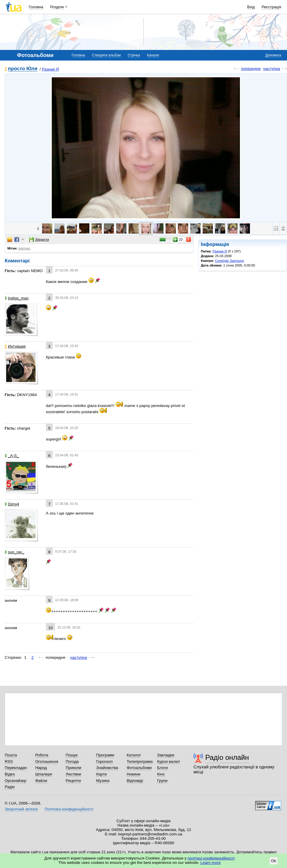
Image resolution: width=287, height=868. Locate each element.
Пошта (11, 755)
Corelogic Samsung (229, 261)
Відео (10, 774)
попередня (251, 69)
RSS (9, 761)
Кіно (161, 774)
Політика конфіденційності (69, 809)
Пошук (72, 755)
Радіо (10, 787)
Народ (41, 768)
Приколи (73, 768)
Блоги (162, 768)
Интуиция (15, 346)
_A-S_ (12, 456)
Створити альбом (106, 55)
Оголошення (47, 761)
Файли (41, 781)
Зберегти (39, 239)
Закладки (166, 755)
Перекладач (16, 768)
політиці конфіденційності (211, 858)
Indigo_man (17, 298)
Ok (274, 861)
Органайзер (15, 781)
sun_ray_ (14, 552)
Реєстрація (271, 7)
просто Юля (23, 69)
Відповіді (135, 781)
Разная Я (50, 69)
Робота (42, 755)
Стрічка (134, 55)
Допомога (273, 55)
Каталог (134, 755)
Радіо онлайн (227, 757)
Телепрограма (140, 761)
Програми (105, 755)
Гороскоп (104, 761)
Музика (103, 781)
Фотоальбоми (139, 768)
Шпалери (44, 774)
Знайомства (107, 768)
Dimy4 (12, 504)
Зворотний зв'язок (21, 809)
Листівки (73, 774)
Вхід (251, 7)
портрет (25, 248)
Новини (134, 774)
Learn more (211, 863)
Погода (72, 761)
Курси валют (168, 761)
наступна (272, 69)
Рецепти (73, 781)
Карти (101, 774)
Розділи (57, 7)
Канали (153, 55)
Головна (36, 7)
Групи (162, 781)
